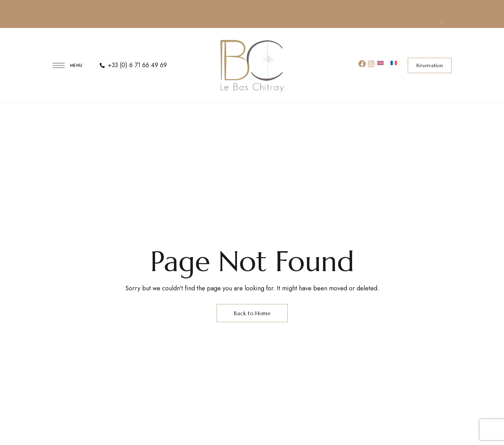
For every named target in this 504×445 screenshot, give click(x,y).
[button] (430, 65)
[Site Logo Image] (252, 65)
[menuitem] (380, 64)
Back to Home (252, 313)
